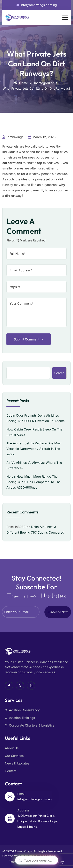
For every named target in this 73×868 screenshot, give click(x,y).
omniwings (13, 137)
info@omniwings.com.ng (34, 799)
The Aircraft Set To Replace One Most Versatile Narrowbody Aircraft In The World (34, 449)
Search (59, 373)
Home (21, 83)
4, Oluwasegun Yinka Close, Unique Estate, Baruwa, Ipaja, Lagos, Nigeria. (37, 821)
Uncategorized (44, 83)
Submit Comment (29, 339)
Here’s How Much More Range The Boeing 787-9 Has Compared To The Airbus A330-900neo (33, 482)
